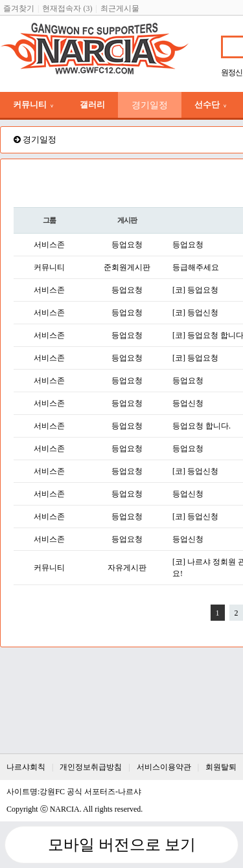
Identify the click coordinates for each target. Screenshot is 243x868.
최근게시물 (120, 8)
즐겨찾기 (19, 8)
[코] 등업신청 (195, 313)
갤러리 (92, 105)
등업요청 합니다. (202, 426)
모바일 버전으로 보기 (122, 845)
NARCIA (65, 809)
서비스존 (49, 245)
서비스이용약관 (164, 767)
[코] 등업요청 (195, 290)
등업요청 (127, 245)
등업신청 (188, 403)
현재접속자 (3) (67, 8)
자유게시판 (127, 568)
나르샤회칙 (26, 767)
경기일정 (150, 105)
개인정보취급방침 (91, 767)
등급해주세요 (196, 267)
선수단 (211, 105)
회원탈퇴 (221, 767)
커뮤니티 (33, 105)
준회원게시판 (127, 267)
